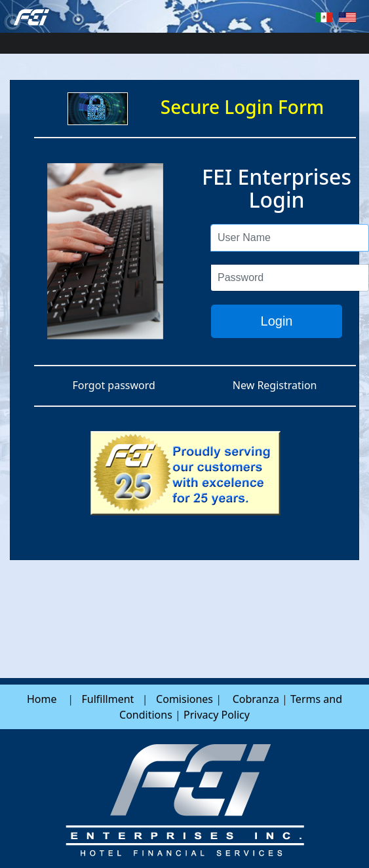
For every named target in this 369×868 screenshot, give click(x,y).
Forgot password (113, 385)
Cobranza (256, 699)
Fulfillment (107, 699)
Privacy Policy (217, 715)
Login (277, 321)
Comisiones (184, 699)
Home (42, 699)
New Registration (275, 385)
